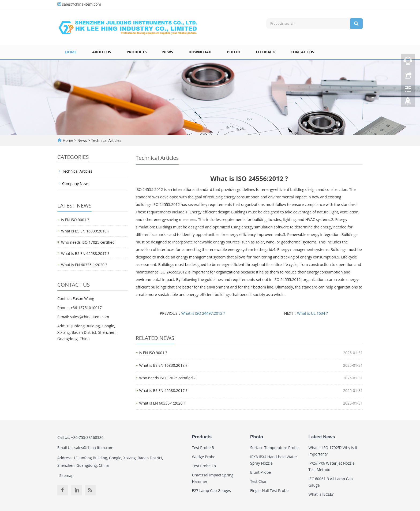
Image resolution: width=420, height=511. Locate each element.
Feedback (265, 52)
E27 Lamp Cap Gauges (211, 490)
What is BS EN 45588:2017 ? (163, 390)
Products (137, 52)
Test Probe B (203, 448)
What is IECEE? (321, 494)
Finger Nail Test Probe (269, 490)
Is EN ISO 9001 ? (153, 353)
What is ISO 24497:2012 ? (203, 313)
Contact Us (302, 52)
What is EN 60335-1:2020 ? (162, 403)
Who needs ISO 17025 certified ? (167, 378)
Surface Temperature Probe (274, 448)
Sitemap (66, 475)
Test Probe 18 (204, 466)
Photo (234, 52)
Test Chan (259, 481)
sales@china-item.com (82, 4)
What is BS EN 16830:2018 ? (163, 365)
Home (71, 52)
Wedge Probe (204, 457)
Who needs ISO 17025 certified (88, 242)
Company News (76, 184)
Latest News (322, 437)
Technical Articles (106, 140)
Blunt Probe (260, 472)
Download (200, 52)
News (168, 52)
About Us (102, 52)
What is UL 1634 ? (312, 313)
